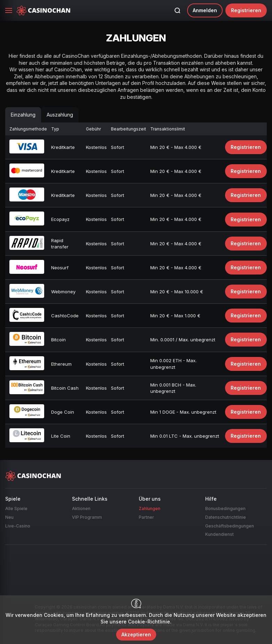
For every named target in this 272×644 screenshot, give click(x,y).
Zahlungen (150, 508)
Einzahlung (23, 115)
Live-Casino (18, 526)
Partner (146, 517)
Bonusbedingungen (225, 508)
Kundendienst (219, 534)
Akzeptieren (136, 634)
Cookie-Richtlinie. (150, 622)
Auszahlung (60, 115)
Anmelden (205, 10)
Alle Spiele (16, 508)
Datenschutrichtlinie (226, 517)
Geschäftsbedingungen (230, 526)
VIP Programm (87, 517)
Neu (9, 517)
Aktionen (81, 508)
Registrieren (246, 10)
